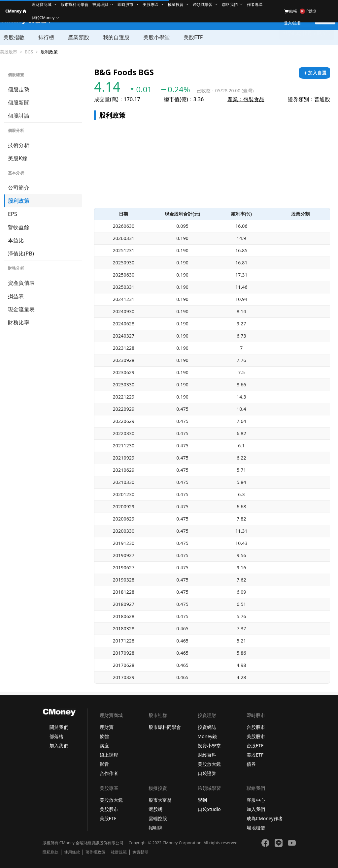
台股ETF (255, 746)
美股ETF (193, 37)
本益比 (16, 240)
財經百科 (207, 755)
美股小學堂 (156, 37)
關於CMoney (43, 18)
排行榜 (46, 37)
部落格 (56, 736)
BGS (29, 52)
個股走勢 (19, 89)
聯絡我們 (230, 4)
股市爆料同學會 (75, 4)
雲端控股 (158, 818)
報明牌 (155, 828)
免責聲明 (140, 852)
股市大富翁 (160, 800)
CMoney (16, 11)
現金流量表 (21, 309)
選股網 (155, 809)
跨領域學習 (203, 4)
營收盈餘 (19, 227)
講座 (104, 746)
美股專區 (151, 4)
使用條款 (72, 852)
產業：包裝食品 (246, 99)
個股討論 (19, 116)
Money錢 (207, 736)
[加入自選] (315, 73)
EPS (13, 214)
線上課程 (109, 755)
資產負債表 (21, 283)
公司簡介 (19, 188)
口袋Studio (209, 809)
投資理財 (100, 4)
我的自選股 (116, 37)
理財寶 (107, 727)
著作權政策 (95, 852)
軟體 (104, 736)
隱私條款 (51, 852)
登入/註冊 (292, 23)
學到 (202, 800)
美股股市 (9, 52)
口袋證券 (207, 773)
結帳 (290, 11)
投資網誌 (207, 727)
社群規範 (119, 852)
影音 (104, 764)
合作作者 (109, 773)
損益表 (16, 296)
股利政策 (49, 52)
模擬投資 (176, 4)
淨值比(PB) (21, 254)
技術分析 (19, 145)
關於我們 (59, 727)
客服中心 (256, 800)
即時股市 (125, 4)
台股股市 (256, 727)
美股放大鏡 (209, 764)
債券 (251, 764)
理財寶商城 (42, 4)
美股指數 (14, 37)
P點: (308, 11)
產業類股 (79, 37)
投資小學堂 (209, 746)
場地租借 (256, 828)
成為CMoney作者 (265, 818)
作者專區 (255, 4)
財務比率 (19, 322)
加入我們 (59, 746)
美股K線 (18, 158)
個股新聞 (19, 103)
